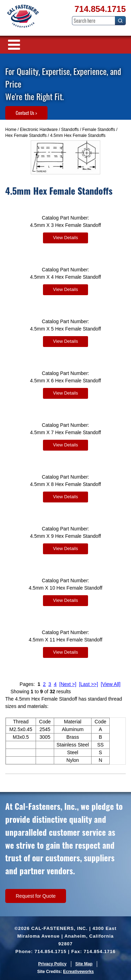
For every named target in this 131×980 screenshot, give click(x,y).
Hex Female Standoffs (26, 135)
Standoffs (70, 130)
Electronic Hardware (39, 130)
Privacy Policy (52, 964)
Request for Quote (36, 896)
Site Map (84, 964)
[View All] (111, 684)
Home (11, 130)
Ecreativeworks (78, 972)
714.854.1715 (100, 9)
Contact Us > (26, 113)
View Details (65, 238)
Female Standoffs (99, 130)
